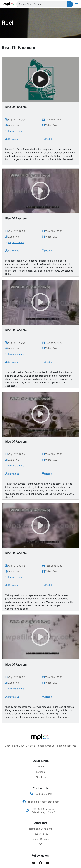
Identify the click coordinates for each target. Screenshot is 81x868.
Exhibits (40, 772)
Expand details (16, 131)
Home (41, 767)
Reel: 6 (49, 139)
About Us (41, 777)
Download (14, 139)
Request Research (41, 839)
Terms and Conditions (40, 829)
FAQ (40, 844)
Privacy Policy (41, 834)
